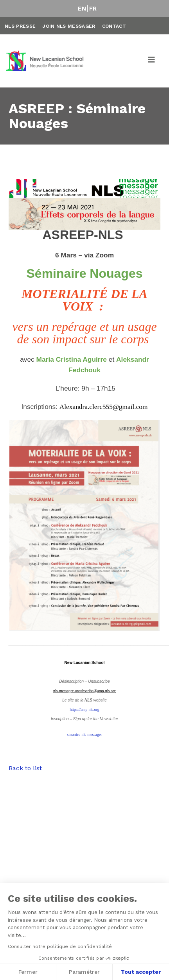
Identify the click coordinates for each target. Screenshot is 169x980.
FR (93, 9)
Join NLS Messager (69, 26)
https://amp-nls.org (84, 710)
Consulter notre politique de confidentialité (60, 946)
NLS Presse (20, 26)
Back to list (25, 768)
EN (82, 9)
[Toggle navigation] (152, 61)
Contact (114, 26)
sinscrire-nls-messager (84, 735)
